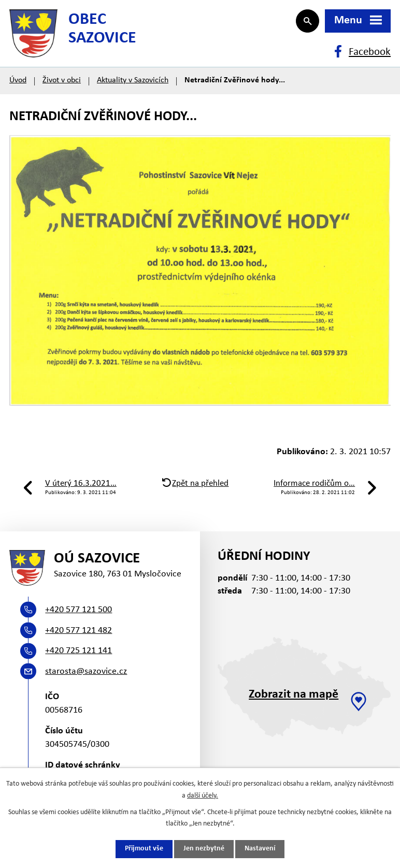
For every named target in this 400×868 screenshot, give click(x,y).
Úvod (18, 84)
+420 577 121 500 (78, 615)
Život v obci (62, 84)
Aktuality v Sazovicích (133, 84)
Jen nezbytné (204, 849)
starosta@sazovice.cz (86, 677)
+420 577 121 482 (78, 636)
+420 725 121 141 (78, 656)
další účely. (203, 795)
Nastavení (260, 849)
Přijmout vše (144, 849)
